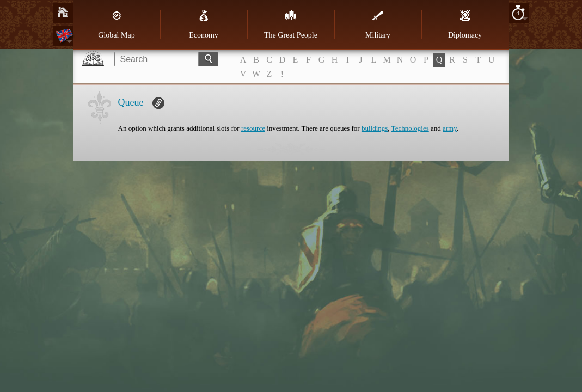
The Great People (291, 24)
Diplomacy (465, 24)
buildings (375, 128)
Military (378, 24)
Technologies (410, 128)
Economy (204, 24)
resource (253, 128)
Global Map (116, 24)
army (450, 128)
